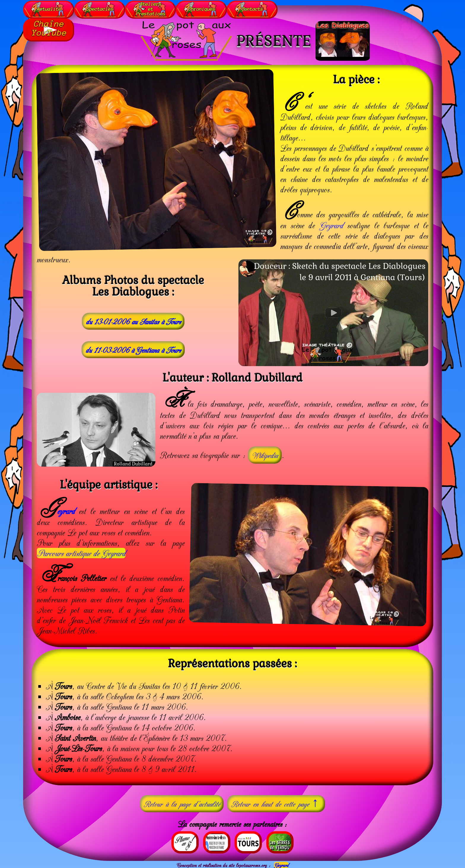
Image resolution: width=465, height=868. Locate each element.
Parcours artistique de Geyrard (81, 553)
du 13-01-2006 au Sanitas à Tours (133, 321)
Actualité (49, 9)
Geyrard (331, 225)
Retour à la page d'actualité (182, 803)
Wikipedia (265, 455)
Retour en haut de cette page (276, 803)
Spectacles (100, 9)
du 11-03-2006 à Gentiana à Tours (133, 350)
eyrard (66, 511)
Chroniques (202, 9)
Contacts (253, 9)
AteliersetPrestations (151, 9)
